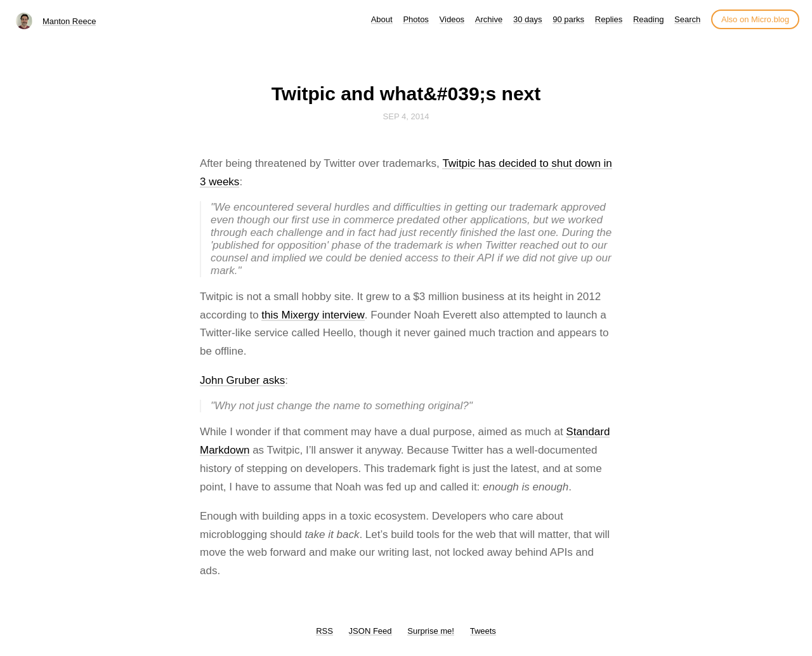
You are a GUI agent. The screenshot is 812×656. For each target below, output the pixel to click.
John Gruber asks (242, 380)
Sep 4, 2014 (406, 116)
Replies (609, 19)
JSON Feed (370, 631)
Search (687, 19)
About (382, 19)
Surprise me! (431, 631)
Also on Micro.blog (755, 19)
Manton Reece (69, 21)
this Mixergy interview (313, 315)
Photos (416, 19)
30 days (528, 19)
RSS (324, 631)
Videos (452, 19)
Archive (489, 19)
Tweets (483, 631)
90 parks (568, 19)
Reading (648, 19)
